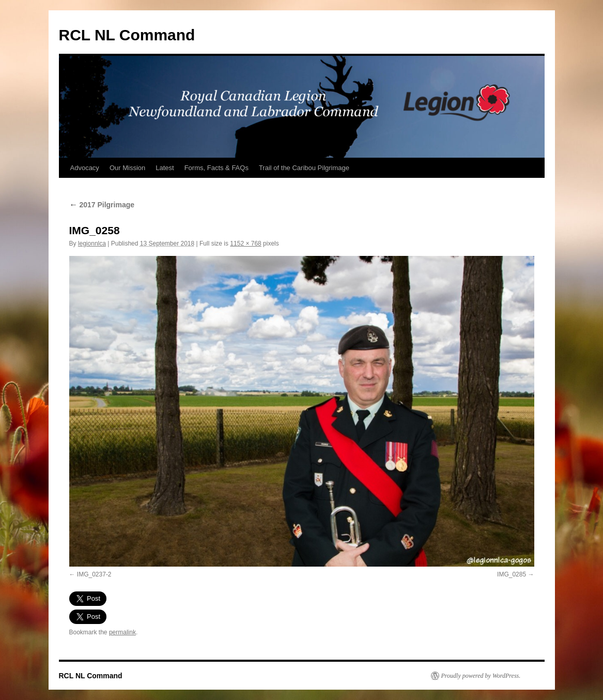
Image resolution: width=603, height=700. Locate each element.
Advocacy (85, 168)
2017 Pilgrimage (102, 205)
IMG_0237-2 (94, 574)
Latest (165, 168)
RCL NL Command (127, 35)
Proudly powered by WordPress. (481, 676)
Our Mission (127, 168)
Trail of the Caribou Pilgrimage (304, 168)
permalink (122, 632)
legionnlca (92, 244)
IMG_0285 (512, 574)
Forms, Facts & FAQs (217, 168)
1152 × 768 (245, 244)
